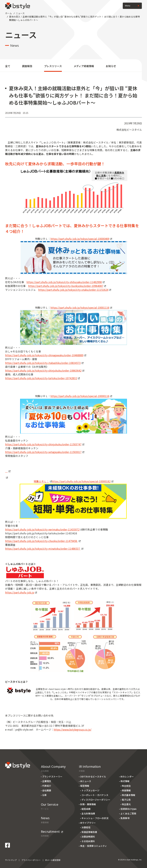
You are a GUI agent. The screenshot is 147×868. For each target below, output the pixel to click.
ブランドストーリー (52, 776)
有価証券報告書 (89, 832)
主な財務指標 (88, 813)
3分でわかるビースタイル (93, 776)
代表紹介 (47, 786)
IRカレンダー (127, 776)
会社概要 (47, 790)
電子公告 (126, 800)
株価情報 (126, 790)
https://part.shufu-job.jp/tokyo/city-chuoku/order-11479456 (43, 541)
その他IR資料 (88, 841)
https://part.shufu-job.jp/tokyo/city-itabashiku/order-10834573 (44, 363)
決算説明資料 (88, 837)
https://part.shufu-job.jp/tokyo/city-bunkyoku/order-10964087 (67, 286)
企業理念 (47, 781)
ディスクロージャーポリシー (96, 800)
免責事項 (125, 818)
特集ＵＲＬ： (43, 481)
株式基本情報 (128, 795)
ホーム (8, 13)
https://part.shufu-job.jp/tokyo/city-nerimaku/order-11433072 (44, 529)
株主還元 (126, 804)
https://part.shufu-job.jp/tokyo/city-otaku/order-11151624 (75, 290)
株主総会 (126, 786)
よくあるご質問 (128, 813)
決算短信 (86, 827)
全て (8, 66)
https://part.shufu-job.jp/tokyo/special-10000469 (81, 239)
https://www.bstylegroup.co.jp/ (73, 729)
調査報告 (27, 66)
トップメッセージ (90, 790)
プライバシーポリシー (31, 860)
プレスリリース (53, 66)
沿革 (44, 795)
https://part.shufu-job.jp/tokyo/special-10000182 (83, 481)
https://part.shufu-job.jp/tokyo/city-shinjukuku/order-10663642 (45, 370)
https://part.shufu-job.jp (21, 592)
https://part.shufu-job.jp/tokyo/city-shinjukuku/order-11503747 (45, 444)
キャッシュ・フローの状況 (95, 818)
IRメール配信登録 (53, 860)
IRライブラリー (88, 823)
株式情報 (125, 781)
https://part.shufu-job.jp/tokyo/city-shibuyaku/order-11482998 (66, 282)
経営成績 (86, 809)
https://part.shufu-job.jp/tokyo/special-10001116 (81, 308)
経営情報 (85, 786)
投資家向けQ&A (128, 809)
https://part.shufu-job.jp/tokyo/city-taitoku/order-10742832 (42, 378)
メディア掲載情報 (84, 66)
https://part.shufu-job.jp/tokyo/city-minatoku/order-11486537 (44, 549)
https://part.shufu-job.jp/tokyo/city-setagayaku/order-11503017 (45, 452)
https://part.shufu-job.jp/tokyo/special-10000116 (81, 396)
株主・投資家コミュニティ (94, 846)
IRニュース (86, 781)
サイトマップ (11, 860)
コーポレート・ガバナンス (95, 795)
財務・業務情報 (88, 804)
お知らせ (111, 66)
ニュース (20, 13)
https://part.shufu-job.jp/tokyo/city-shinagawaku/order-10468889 (46, 355)
